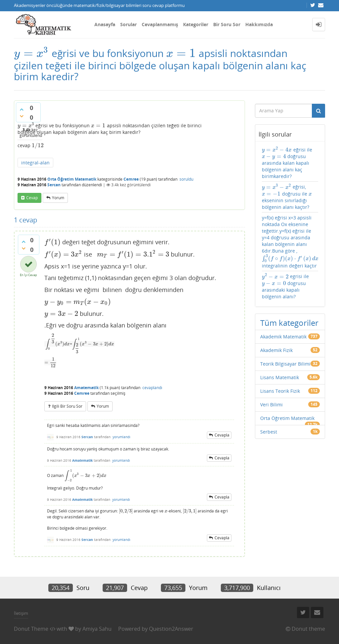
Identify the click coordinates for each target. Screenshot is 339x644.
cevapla (222, 435)
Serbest (269, 432)
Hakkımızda (259, 24)
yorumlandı (121, 437)
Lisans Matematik (280, 377)
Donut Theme (31, 629)
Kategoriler (196, 24)
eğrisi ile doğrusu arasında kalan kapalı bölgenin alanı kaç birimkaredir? (287, 163)
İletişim (21, 613)
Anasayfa (105, 24)
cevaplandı (152, 388)
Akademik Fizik (276, 350)
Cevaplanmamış (160, 24)
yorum (58, 198)
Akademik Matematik (283, 337)
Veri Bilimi (271, 405)
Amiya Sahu (97, 629)
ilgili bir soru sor (67, 406)
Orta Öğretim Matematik (72, 179)
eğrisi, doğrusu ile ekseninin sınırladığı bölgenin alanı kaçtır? (287, 197)
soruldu (186, 179)
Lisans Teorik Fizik (280, 391)
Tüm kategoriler (289, 323)
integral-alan (35, 163)
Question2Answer (171, 629)
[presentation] (31, 53)
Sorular (128, 24)
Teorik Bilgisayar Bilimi (285, 364)
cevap (32, 198)
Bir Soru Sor (227, 24)
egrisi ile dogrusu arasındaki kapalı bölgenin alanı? (285, 286)
